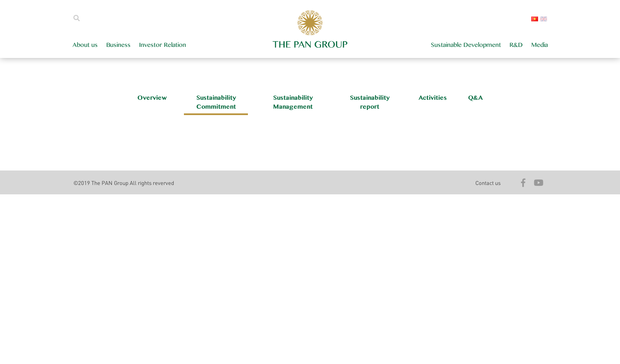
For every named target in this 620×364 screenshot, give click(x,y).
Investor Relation (163, 45)
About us (85, 45)
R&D (516, 45)
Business (118, 45)
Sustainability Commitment (216, 102)
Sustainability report (370, 102)
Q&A (475, 98)
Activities (433, 98)
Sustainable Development (466, 45)
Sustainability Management (293, 102)
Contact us (488, 183)
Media (540, 45)
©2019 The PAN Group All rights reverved (124, 183)
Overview (152, 98)
